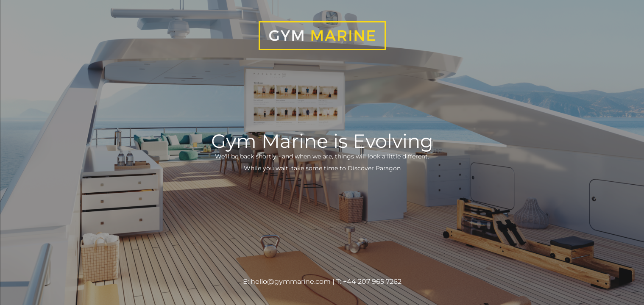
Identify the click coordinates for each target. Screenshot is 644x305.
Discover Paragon (374, 168)
